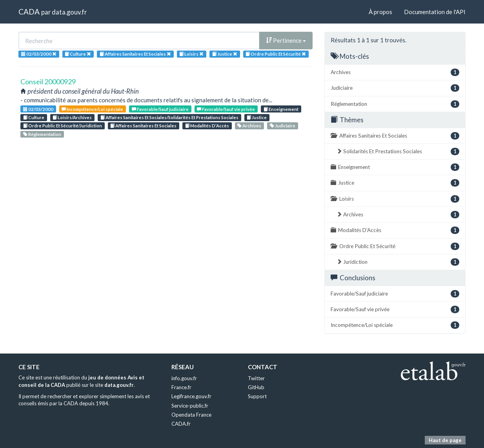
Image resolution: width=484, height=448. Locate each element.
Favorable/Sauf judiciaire (160, 109)
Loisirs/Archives (72, 117)
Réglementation (42, 134)
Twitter (256, 378)
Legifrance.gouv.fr (191, 396)
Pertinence (286, 40)
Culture (34, 117)
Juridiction (398, 262)
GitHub (256, 387)
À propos (380, 12)
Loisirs (395, 199)
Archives (249, 126)
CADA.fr (181, 424)
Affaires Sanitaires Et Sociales (143, 126)
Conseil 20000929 (48, 82)
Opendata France (191, 415)
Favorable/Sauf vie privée (226, 109)
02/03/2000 (38, 109)
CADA (29, 12)
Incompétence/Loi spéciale (92, 109)
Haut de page (445, 440)
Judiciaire (283, 126)
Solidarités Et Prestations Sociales (398, 151)
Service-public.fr (190, 406)
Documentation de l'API (435, 12)
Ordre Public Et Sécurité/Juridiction (63, 126)
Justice (257, 117)
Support (257, 396)
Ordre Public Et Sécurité (395, 246)
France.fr (181, 387)
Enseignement (281, 109)
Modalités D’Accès (207, 126)
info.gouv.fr (184, 378)
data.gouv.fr (69, 12)
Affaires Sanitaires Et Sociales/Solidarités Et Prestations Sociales (169, 117)
